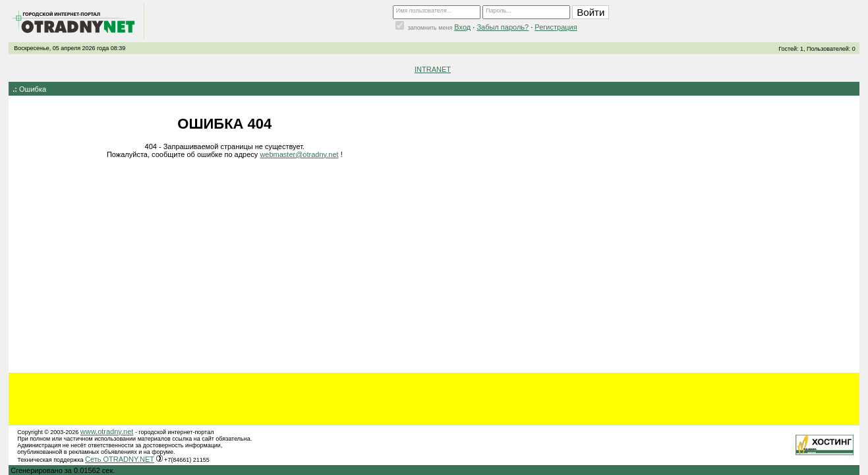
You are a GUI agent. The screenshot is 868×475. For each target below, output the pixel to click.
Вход (462, 27)
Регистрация (556, 27)
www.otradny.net (107, 431)
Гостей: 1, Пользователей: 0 (817, 49)
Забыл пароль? (503, 27)
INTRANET (433, 69)
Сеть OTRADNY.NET (120, 459)
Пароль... (499, 11)
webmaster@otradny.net (299, 154)
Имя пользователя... (424, 11)
